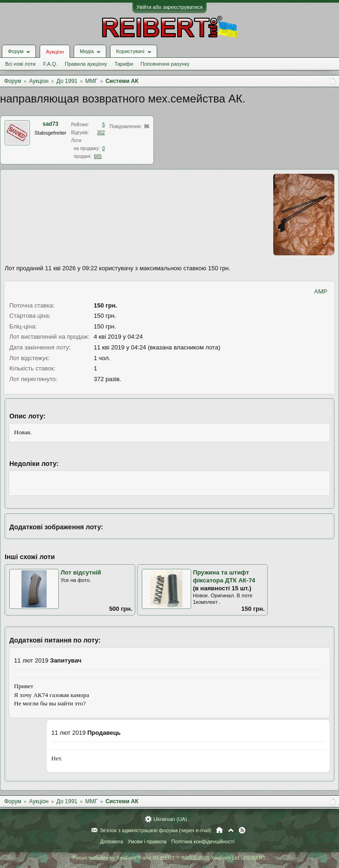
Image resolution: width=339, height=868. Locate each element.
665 (98, 156)
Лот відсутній (81, 572)
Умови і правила (147, 841)
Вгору (231, 830)
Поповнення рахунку (165, 64)
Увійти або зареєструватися (170, 7)
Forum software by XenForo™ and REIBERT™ (169, 858)
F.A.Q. (50, 64)
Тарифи (124, 64)
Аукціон (55, 52)
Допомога (111, 841)
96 (147, 126)
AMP (321, 291)
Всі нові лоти (20, 64)
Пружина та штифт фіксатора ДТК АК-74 (224, 576)
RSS (242, 830)
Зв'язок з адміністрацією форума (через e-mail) (156, 830)
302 (101, 133)
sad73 (50, 124)
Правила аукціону (86, 64)
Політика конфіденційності (203, 841)
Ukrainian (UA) (170, 819)
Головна (219, 830)
